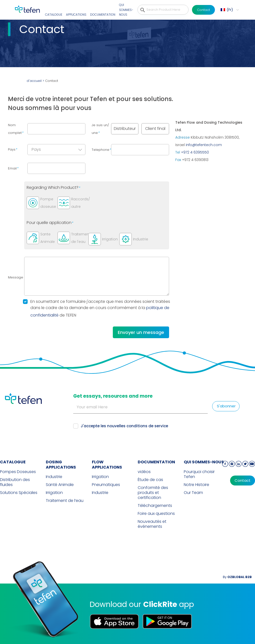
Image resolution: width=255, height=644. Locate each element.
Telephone (101, 150)
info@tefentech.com (204, 145)
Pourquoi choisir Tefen (199, 474)
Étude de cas (150, 480)
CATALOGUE (54, 15)
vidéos (144, 472)
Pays (12, 149)
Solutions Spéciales (19, 493)
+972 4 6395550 (195, 152)
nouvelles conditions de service (138, 426)
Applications (76, 15)
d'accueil (34, 81)
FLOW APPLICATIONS (107, 465)
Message (16, 277)
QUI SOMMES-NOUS (126, 10)
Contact (203, 10)
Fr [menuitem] (230, 10)
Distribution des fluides (15, 482)
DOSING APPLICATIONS (61, 465)
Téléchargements (155, 506)
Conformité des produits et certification (153, 493)
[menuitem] (229, 10)
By (237, 577)
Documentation (103, 15)
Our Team (193, 493)
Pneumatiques (106, 485)
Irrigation (54, 493)
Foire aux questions (156, 514)
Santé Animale (60, 485)
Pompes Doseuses (18, 472)
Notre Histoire (196, 485)
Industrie (54, 477)
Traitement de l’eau (65, 501)
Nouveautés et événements (152, 524)
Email (13, 168)
